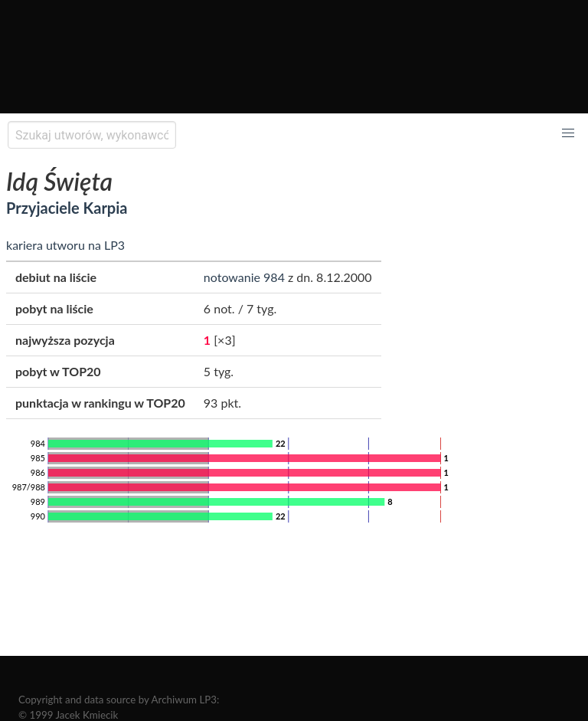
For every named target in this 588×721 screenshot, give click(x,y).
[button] (568, 133)
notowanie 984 (244, 277)
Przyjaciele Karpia (67, 208)
